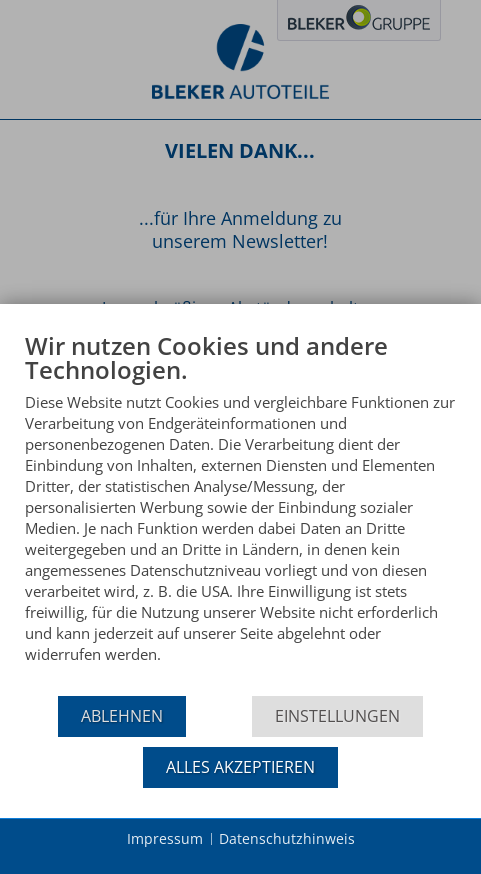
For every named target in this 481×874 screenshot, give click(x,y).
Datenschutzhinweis (287, 838)
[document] (240, 512)
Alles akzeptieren (240, 767)
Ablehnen (122, 716)
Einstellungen (337, 716)
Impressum (165, 838)
